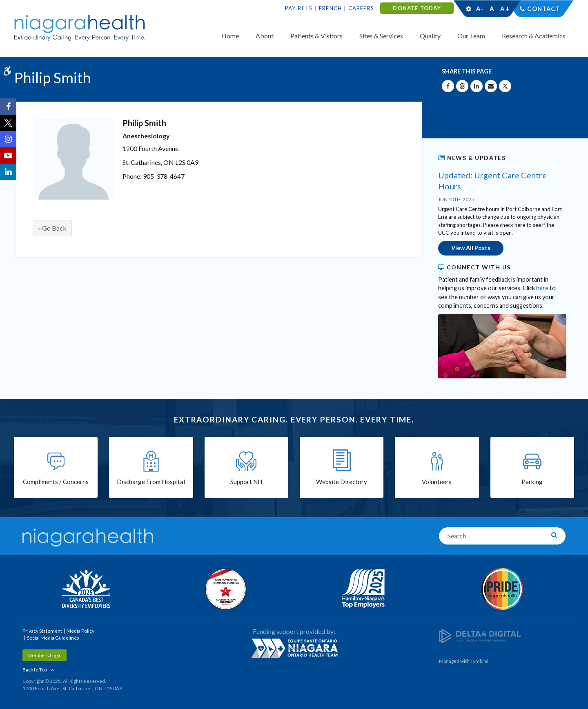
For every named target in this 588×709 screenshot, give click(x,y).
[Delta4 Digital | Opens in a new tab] (480, 635)
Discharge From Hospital (151, 482)
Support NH (246, 482)
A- (480, 9)
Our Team (471, 36)
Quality (430, 36)
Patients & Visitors (316, 36)
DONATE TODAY (417, 8)
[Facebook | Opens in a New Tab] (8, 107)
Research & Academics (534, 36)
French (330, 8)
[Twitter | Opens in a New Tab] (8, 123)
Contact (544, 9)
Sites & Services (381, 36)
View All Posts (471, 248)
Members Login (45, 655)
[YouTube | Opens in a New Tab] (8, 156)
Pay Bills (299, 8)
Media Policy (80, 630)
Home (230, 36)
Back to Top (35, 669)
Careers (361, 8)
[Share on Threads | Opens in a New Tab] (462, 86)
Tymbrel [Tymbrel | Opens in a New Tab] (479, 661)
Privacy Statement (42, 630)
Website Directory (342, 482)
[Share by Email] (491, 86)
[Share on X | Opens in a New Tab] (505, 86)
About (265, 36)
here (542, 288)
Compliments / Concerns (56, 482)
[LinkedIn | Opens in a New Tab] (8, 172)
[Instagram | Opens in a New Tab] (8, 139)
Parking (532, 482)
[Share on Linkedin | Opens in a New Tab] (477, 86)
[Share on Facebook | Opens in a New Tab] (448, 86)
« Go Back (52, 228)
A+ (504, 9)
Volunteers (437, 482)
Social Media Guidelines (53, 637)
